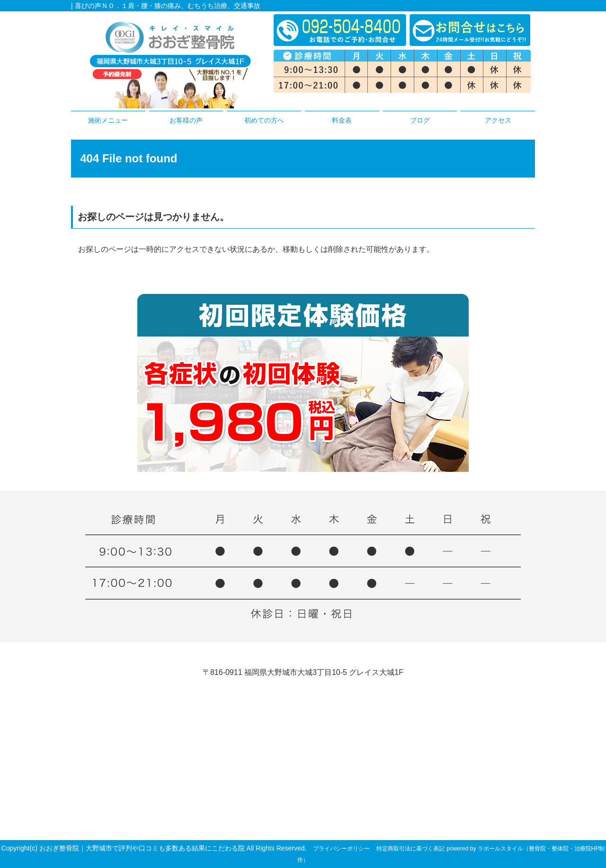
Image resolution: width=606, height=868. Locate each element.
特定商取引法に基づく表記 (410, 849)
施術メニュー (108, 120)
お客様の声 (186, 120)
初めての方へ (264, 120)
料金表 (342, 120)
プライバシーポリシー (341, 849)
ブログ (420, 120)
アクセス (498, 120)
